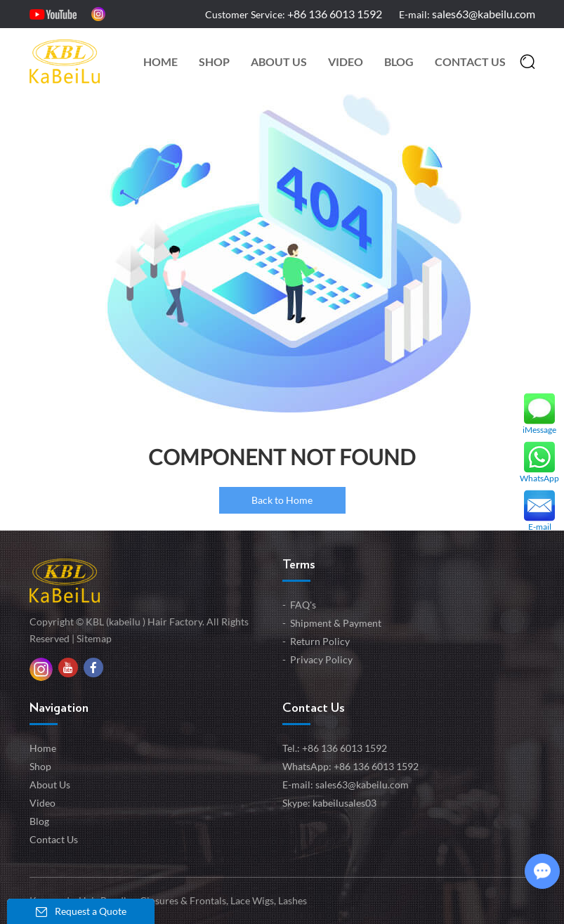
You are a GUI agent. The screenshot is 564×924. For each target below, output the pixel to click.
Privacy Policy (321, 659)
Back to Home (282, 500)
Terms (299, 565)
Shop (214, 61)
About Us (279, 61)
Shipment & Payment (336, 623)
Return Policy (320, 641)
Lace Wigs (251, 900)
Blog (399, 61)
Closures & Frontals (182, 900)
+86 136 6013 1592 (376, 766)
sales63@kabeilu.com (484, 14)
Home (160, 61)
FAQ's (303, 605)
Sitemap (94, 638)
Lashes (291, 900)
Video (346, 61)
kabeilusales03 (345, 803)
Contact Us (470, 61)
